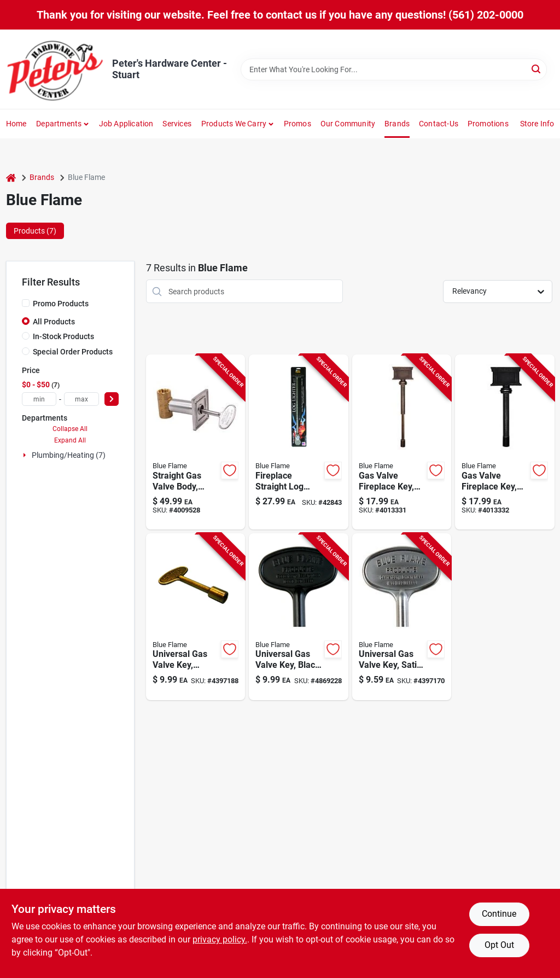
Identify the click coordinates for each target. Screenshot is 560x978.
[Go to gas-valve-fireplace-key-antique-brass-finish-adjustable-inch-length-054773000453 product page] (402, 442)
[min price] (39, 399)
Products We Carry (234, 124)
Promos (297, 124)
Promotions (488, 124)
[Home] (11, 177)
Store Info (537, 124)
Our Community (348, 124)
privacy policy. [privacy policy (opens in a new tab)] (220, 939)
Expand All (70, 440)
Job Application (126, 124)
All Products (54, 322)
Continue (499, 914)
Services (177, 124)
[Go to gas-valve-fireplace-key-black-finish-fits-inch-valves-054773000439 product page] (505, 442)
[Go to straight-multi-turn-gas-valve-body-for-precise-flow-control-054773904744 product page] (196, 442)
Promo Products (61, 304)
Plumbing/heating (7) (69, 455)
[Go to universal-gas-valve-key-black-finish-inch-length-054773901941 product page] (299, 617)
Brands (397, 124)
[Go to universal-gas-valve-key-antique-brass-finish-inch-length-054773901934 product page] (196, 617)
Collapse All (70, 429)
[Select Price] (112, 399)
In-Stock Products (63, 336)
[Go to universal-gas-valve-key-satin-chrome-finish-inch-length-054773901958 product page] (402, 617)
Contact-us (439, 124)
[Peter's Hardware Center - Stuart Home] (55, 69)
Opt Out (499, 945)
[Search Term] (394, 69)
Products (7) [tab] (35, 231)
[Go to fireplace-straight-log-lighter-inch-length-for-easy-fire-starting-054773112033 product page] (299, 442)
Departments (59, 124)
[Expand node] (26, 455)
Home (16, 124)
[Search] (537, 69)
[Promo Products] (26, 303)
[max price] (81, 399)
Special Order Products (73, 352)
